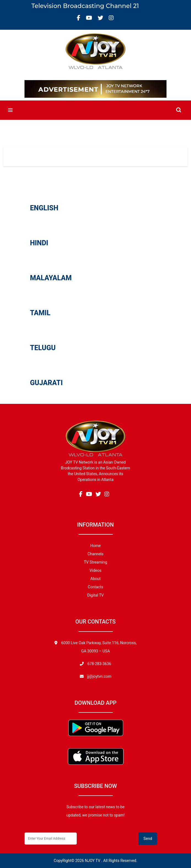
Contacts (95, 587)
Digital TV (95, 595)
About (95, 579)
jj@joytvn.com (99, 676)
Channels (95, 554)
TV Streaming (96, 562)
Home (70, 172)
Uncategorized (117, 172)
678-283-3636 (99, 664)
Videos (89, 172)
